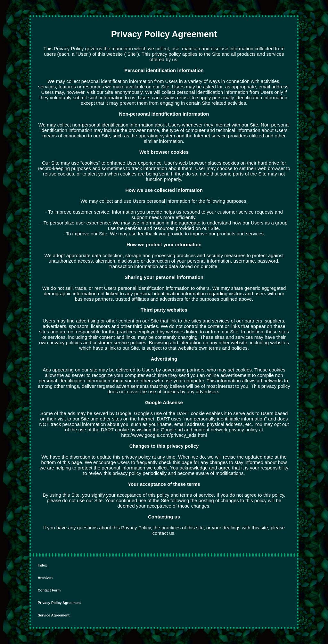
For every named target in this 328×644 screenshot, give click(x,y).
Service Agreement (54, 615)
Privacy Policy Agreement (59, 603)
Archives (45, 578)
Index (42, 565)
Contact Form (49, 590)
